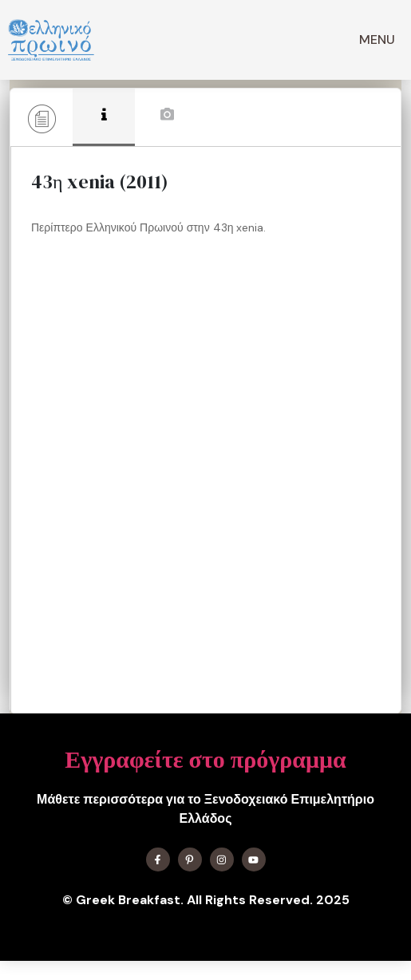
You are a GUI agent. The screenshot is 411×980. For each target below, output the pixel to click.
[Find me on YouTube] (254, 859)
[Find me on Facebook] (158, 859)
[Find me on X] (190, 859)
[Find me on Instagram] (222, 859)
